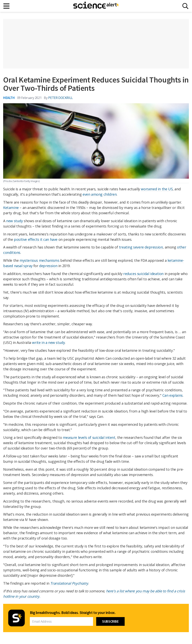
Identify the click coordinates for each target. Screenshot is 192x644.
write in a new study (48, 342)
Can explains (173, 395)
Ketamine (11, 208)
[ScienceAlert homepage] (96, 6)
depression (48, 266)
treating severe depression (141, 247)
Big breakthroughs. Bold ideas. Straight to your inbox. (73, 613)
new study (14, 221)
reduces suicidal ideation (143, 274)
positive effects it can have (36, 239)
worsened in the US (157, 189)
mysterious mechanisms (40, 260)
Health (9, 98)
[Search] (185, 6)
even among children (100, 194)
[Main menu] (7, 6)
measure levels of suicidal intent (89, 437)
